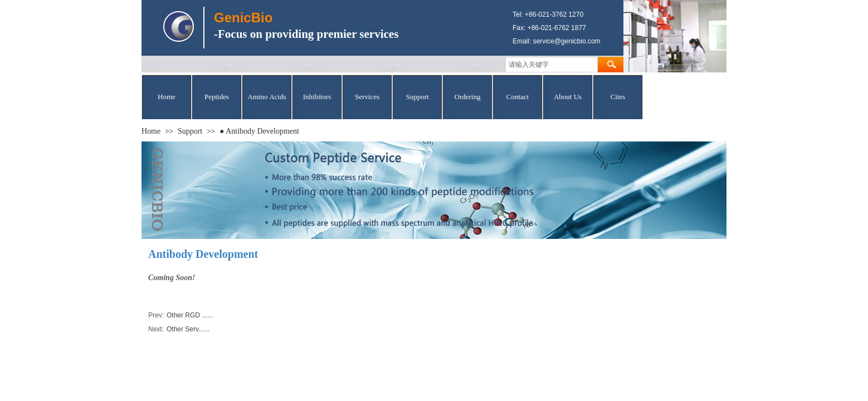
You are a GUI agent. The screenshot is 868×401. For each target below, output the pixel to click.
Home (167, 97)
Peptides (217, 97)
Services (367, 97)
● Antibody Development (259, 131)
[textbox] (552, 65)
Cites (618, 97)
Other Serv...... (179, 329)
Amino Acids (267, 97)
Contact (518, 97)
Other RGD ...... (181, 316)
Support (417, 97)
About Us (568, 97)
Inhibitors (317, 97)
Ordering (468, 97)
